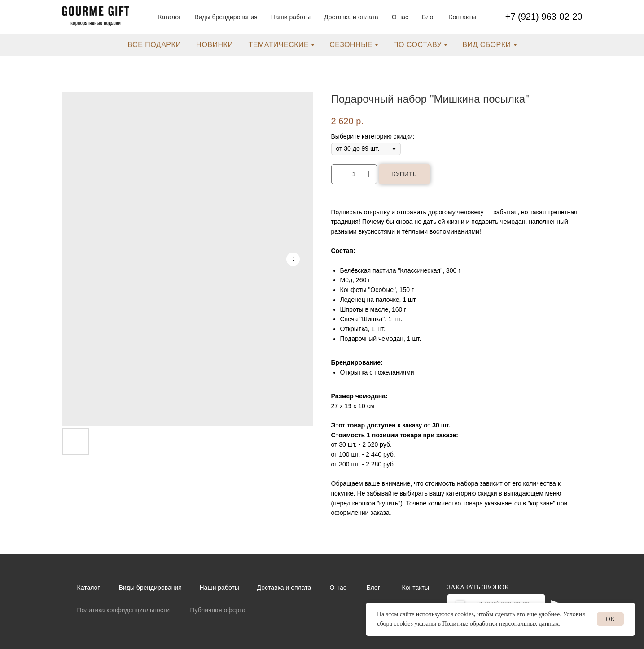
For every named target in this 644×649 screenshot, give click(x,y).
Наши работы (291, 17)
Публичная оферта (218, 610)
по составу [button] (417, 45)
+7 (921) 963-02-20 (544, 17)
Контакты (462, 17)
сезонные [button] (351, 45)
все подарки (154, 45)
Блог (429, 17)
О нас (400, 17)
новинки (215, 45)
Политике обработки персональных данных (501, 624)
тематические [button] (278, 45)
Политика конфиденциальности (124, 610)
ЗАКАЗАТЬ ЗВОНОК (478, 587)
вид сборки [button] (486, 45)
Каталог (169, 17)
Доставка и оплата (351, 17)
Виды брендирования (226, 17)
